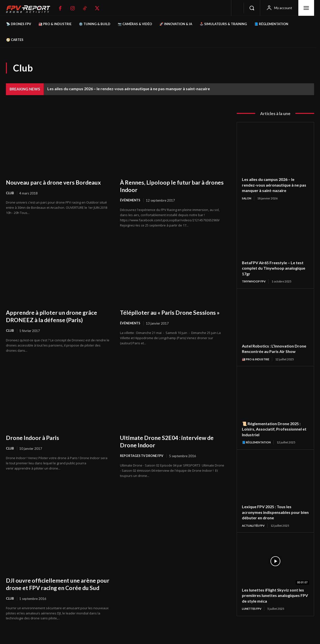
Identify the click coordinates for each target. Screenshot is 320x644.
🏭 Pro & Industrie (257, 365)
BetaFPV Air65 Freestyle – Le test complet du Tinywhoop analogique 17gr (271, 268)
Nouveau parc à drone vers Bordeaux (45, 186)
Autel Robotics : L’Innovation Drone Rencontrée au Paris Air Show (272, 352)
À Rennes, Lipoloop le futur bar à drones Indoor (167, 186)
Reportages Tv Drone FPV (143, 456)
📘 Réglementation (258, 448)
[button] (252, 8)
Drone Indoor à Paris (36, 438)
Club (10, 200)
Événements (131, 200)
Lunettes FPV (253, 615)
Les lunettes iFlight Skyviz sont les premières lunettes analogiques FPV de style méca (273, 602)
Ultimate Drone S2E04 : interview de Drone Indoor (168, 442)
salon (247, 198)
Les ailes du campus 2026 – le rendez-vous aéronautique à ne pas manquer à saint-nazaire (129, 89)
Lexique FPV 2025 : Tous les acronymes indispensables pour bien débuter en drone (273, 518)
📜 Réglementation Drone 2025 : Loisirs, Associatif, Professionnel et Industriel (275, 435)
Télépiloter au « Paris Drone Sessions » (160, 316)
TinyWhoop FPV (255, 282)
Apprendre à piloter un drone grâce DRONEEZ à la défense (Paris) (57, 316)
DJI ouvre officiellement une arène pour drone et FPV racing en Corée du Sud (56, 588)
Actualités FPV (255, 532)
